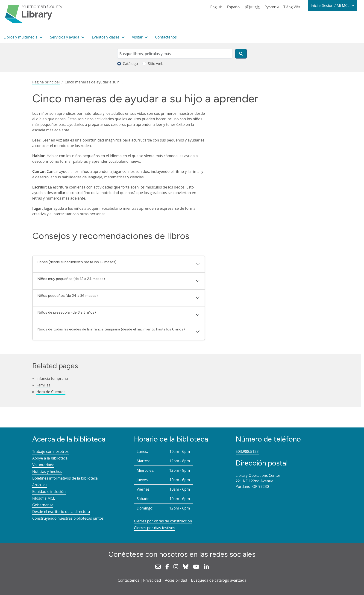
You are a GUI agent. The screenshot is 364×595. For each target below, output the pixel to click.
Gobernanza (43, 505)
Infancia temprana (52, 378)
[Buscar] (241, 54)
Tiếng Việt (292, 7)
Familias (43, 385)
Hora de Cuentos (51, 392)
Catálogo (130, 64)
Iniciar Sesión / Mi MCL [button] (331, 6)
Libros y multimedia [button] (21, 37)
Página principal (46, 82)
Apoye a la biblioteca (50, 458)
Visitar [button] (138, 37)
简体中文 (252, 7)
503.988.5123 (247, 451)
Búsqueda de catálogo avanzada (219, 580)
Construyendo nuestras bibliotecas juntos (68, 518)
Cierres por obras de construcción (163, 521)
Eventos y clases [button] (106, 37)
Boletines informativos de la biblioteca (65, 478)
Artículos (40, 485)
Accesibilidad (176, 580)
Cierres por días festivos (154, 528)
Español (234, 7)
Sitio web (156, 64)
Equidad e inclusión (49, 492)
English (216, 7)
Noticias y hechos (47, 471)
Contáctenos (166, 37)
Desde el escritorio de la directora (61, 512)
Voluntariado (43, 465)
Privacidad (152, 580)
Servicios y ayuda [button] (65, 37)
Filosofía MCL (44, 498)
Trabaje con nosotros (50, 451)
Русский (272, 7)
